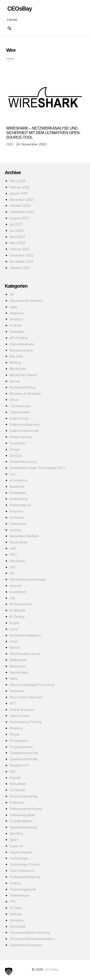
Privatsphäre (19, 740)
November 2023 (22, 199)
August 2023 (19, 218)
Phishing (16, 728)
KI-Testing (17, 616)
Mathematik (18, 660)
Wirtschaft (18, 926)
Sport (14, 840)
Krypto (14, 623)
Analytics (16, 319)
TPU (13, 901)
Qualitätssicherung (24, 753)
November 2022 (22, 261)
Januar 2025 (19, 193)
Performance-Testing (26, 722)
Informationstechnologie (28, 579)
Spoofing (16, 833)
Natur (14, 678)
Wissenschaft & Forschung (30, 932)
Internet (15, 585)
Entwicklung (19, 499)
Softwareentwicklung (26, 809)
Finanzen (16, 511)
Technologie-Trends (25, 864)
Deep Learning (21, 437)
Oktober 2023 (20, 205)
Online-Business (22, 710)
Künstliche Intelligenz (25, 635)
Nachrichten (19, 672)
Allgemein (17, 313)
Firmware (17, 517)
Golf (13, 548)
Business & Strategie (25, 393)
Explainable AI (20, 505)
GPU (13, 555)
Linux (14, 641)
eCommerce (19, 480)
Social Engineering (24, 796)
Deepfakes (18, 443)
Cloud (14, 400)
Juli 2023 (16, 224)
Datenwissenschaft (24, 431)
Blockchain (18, 369)
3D (12, 294)
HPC (13, 567)
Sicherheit (17, 790)
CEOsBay (51, 969)
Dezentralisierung (23, 461)
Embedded (18, 493)
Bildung (15, 362)
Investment (18, 592)
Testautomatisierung (25, 877)
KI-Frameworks (21, 604)
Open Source (20, 716)
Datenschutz (19, 418)
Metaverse (18, 666)
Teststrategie (19, 895)
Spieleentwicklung (23, 827)
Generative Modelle (24, 536)
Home (12, 19)
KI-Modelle (18, 610)
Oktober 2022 (20, 268)
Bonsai (15, 381)
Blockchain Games (23, 375)
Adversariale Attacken (26, 300)
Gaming (15, 530)
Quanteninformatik (24, 759)
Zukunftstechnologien (26, 945)
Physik (15, 734)
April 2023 (17, 237)
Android (16, 325)
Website (16, 914)
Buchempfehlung (22, 387)
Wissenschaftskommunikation (32, 939)
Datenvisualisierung (24, 424)
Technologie (19, 858)
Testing (15, 883)
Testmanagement (23, 889)
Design (15, 449)
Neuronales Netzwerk (26, 697)
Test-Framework (22, 870)
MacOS (15, 647)
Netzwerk (17, 691)
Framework (18, 524)
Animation (17, 331)
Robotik (15, 778)
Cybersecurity (20, 406)
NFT (13, 703)
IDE (12, 573)
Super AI (16, 846)
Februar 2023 (20, 249)
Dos (13, 474)
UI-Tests (16, 908)
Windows (17, 920)
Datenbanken (20, 412)
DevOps (16, 455)
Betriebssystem (21, 350)
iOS (12, 598)
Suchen (12, 28)
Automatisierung (22, 344)
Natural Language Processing (32, 685)
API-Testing (18, 338)
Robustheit (18, 784)
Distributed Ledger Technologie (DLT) (37, 468)
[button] (9, 971)
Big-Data (16, 356)
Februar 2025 (20, 187)
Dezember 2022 (22, 255)
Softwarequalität (22, 815)
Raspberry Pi (19, 765)
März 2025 (18, 181)
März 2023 (18, 243)
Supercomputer (21, 852)
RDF (13, 771)
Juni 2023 (17, 230)
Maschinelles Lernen (25, 654)
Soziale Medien (21, 821)
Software (17, 802)
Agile (13, 307)
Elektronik (17, 486)
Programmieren (21, 747)
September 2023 (22, 212)
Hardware (17, 561)
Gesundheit (18, 542)
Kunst (14, 629)
